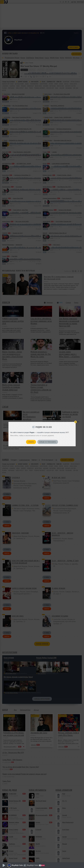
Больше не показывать (48, 442)
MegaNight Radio (17, 865)
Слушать (31, 442)
